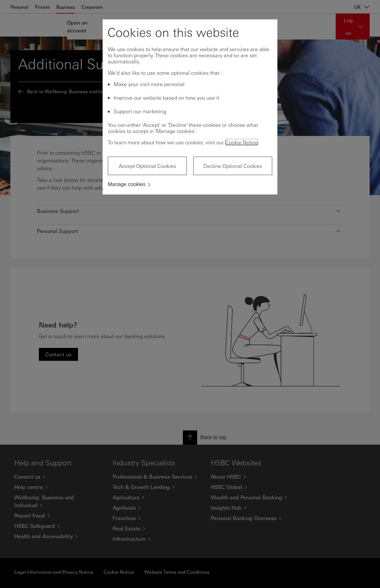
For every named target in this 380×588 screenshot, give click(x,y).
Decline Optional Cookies (233, 166)
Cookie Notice (242, 142)
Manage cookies (127, 184)
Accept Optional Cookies (147, 166)
